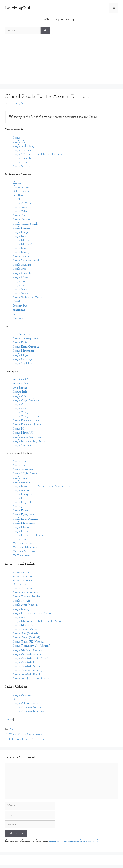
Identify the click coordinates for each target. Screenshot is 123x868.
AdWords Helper (23, 576)
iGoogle (17, 302)
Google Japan (20, 507)
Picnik (16, 314)
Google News (20, 248)
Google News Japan (24, 253)
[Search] (45, 31)
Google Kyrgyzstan (24, 515)
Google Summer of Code (26, 445)
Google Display (21, 609)
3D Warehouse (21, 334)
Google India (20, 498)
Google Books (20, 208)
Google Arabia (21, 466)
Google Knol (20, 236)
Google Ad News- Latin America (32, 679)
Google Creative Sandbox (27, 597)
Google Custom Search (25, 224)
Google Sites (20, 269)
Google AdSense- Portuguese (29, 711)
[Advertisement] (61, 62)
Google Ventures (22, 167)
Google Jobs (19, 142)
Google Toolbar (21, 281)
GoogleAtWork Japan (25, 474)
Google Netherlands (24, 531)
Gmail (16, 199)
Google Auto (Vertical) (26, 605)
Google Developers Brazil (27, 421)
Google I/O (19, 429)
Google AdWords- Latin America (32, 658)
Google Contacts (22, 220)
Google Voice (20, 289)
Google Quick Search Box (27, 437)
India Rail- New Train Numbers (28, 739)
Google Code (20, 408)
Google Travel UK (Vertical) (29, 642)
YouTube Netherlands (25, 548)
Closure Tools (20, 392)
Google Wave (20, 293)
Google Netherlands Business (29, 535)
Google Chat (20, 216)
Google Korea (20, 511)
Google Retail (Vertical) (26, 629)
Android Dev (20, 384)
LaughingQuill (18, 8)
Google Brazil (20, 478)
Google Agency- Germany (28, 670)
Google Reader (21, 257)
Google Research (22, 150)
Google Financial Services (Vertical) (33, 613)
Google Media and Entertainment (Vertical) (38, 621)
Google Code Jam (23, 412)
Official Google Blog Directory (26, 735)
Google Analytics (23, 588)
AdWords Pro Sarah (24, 580)
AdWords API (21, 380)
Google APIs (20, 396)
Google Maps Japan (24, 523)
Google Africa (21, 462)
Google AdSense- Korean (27, 707)
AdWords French (23, 572)
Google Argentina (23, 470)
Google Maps (20, 355)
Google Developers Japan (27, 425)
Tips (11, 730)
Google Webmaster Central (28, 298)
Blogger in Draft (22, 187)
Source (9, 720)
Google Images (21, 232)
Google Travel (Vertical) (27, 638)
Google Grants (21, 617)
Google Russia (20, 539)
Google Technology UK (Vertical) (32, 646)
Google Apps (20, 404)
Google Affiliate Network (27, 703)
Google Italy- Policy (24, 503)
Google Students (22, 158)
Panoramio (19, 310)
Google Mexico (21, 527)
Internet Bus (20, 306)
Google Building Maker (26, 339)
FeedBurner (19, 195)
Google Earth (20, 343)
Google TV (19, 285)
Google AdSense (22, 695)
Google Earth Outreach (26, 347)
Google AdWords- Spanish (28, 666)
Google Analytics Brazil (26, 593)
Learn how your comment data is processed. (74, 841)
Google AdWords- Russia (27, 662)
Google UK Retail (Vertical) (29, 650)
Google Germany (22, 490)
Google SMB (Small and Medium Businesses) (39, 154)
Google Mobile (21, 240)
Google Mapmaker (24, 351)
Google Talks (20, 162)
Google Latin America (26, 519)
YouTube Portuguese (24, 552)
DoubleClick (20, 584)
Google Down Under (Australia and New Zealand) (42, 486)
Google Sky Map (22, 363)
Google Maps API (23, 433)
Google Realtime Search (26, 261)
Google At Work (22, 203)
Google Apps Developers (26, 400)
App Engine (20, 388)
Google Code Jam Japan (26, 416)
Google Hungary (22, 494)
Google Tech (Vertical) (25, 634)
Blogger (17, 183)
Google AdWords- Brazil (26, 675)
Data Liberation (22, 191)
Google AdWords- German (28, 654)
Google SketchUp (22, 359)
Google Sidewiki (22, 265)
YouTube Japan (22, 556)
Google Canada (21, 482)
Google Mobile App (24, 244)
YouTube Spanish (23, 544)
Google (17, 138)
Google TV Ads (21, 601)
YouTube (18, 318)
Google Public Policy (24, 146)
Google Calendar (22, 212)
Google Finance (22, 228)
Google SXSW (21, 277)
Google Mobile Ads (24, 625)
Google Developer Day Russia (29, 441)
